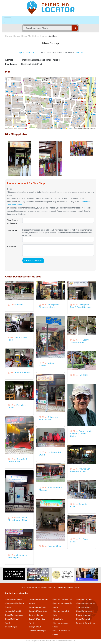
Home (8, 36)
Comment (12, 246)
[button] (51, 100)
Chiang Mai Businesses (84, 611)
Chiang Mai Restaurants (13, 599)
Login (20, 52)
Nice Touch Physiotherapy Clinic (18, 519)
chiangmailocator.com (38, 641)
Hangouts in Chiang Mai (14, 611)
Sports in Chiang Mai (36, 615)
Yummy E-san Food (18, 339)
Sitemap (70, 587)
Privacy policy (61, 587)
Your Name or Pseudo (12, 222)
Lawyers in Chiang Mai (84, 599)
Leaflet (69, 128)
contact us (79, 52)
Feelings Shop (54, 546)
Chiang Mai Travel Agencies (62, 599)
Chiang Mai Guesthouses (14, 615)
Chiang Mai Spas (11, 627)
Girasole (19, 305)
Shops (16, 36)
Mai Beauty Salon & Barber (80, 341)
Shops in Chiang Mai (83, 615)
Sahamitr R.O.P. (79, 505)
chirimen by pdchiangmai (18, 556)
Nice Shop (53, 36)
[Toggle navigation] (8, 20)
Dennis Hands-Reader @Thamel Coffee (81, 434)
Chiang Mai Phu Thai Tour (49, 418)
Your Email (12, 230)
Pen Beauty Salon (80, 541)
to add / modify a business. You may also (57, 52)
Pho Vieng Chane (17, 406)
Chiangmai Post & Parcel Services (81, 306)
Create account (32, 587)
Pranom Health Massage (50, 489)
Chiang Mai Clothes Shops (33, 36)
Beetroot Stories (23, 373)
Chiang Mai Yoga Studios (38, 607)
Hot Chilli (83, 375)
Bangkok (43, 631)
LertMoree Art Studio (50, 454)
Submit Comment (33, 261)
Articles (77, 587)
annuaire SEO (70, 641)
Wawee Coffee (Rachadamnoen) (81, 470)
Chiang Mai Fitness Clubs (38, 611)
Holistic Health (58, 619)
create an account (32, 52)
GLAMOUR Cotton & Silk (17, 460)
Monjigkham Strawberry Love (49, 306)
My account (42, 587)
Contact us (52, 587)
